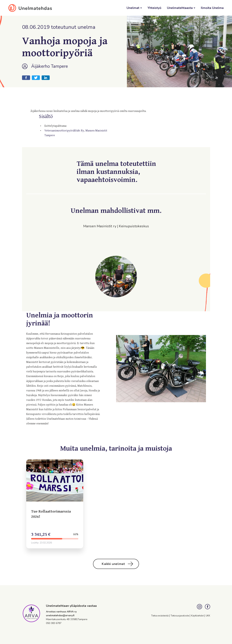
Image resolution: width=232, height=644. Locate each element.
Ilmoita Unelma (212, 8)
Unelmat (133, 8)
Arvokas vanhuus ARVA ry (61, 612)
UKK (208, 616)
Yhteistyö (154, 8)
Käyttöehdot (198, 616)
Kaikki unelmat (117, 564)
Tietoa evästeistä (160, 616)
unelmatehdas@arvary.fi (60, 615)
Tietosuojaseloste (180, 616)
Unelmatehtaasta (180, 8)
